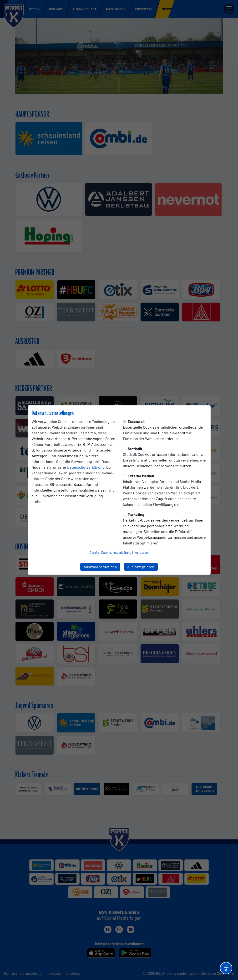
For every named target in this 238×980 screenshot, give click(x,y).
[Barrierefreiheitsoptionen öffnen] (226, 968)
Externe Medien (139, 476)
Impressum (141, 553)
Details (94, 553)
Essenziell (134, 421)
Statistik (133, 449)
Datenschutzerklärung (86, 467)
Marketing (134, 514)
